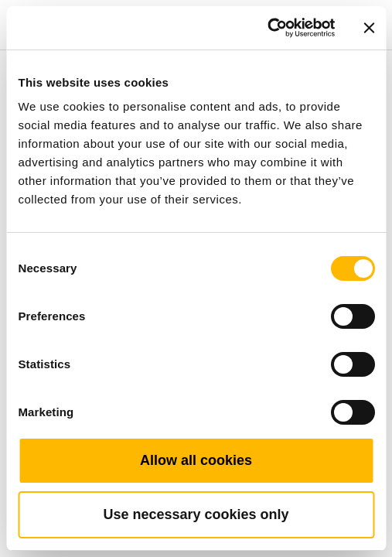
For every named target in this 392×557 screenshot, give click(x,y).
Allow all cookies (196, 460)
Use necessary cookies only (196, 514)
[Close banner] (369, 28)
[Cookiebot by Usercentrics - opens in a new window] (267, 28)
